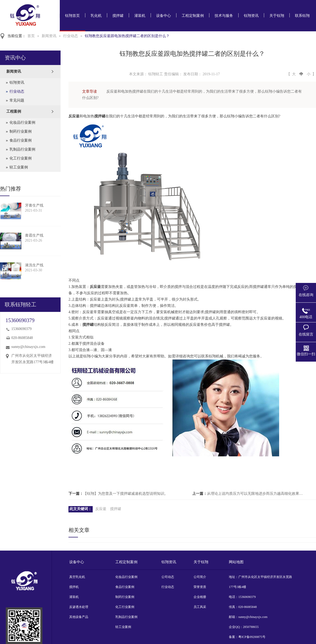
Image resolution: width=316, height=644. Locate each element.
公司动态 (168, 577)
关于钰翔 (277, 16)
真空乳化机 (77, 577)
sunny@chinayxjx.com (28, 347)
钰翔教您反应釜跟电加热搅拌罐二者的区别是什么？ (127, 36)
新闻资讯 (49, 36)
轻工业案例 (19, 167)
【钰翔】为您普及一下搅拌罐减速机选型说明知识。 (126, 494)
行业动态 (71, 36)
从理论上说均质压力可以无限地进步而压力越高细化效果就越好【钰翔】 (256, 494)
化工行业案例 (21, 158)
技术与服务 (224, 16)
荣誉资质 (200, 587)
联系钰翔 (302, 16)
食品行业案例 (21, 140)
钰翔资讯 (251, 16)
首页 (31, 36)
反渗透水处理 (79, 607)
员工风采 (200, 607)
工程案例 (14, 111)
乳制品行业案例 (22, 149)
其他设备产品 (79, 617)
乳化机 (96, 16)
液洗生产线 (34, 265)
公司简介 (200, 577)
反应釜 (101, 509)
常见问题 (17, 100)
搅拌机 (74, 587)
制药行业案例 (21, 131)
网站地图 (236, 562)
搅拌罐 (118, 16)
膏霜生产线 (34, 235)
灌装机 (140, 16)
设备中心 (164, 16)
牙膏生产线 (34, 205)
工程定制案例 (193, 16)
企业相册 (200, 597)
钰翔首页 (72, 16)
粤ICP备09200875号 (252, 637)
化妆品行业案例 (22, 123)
